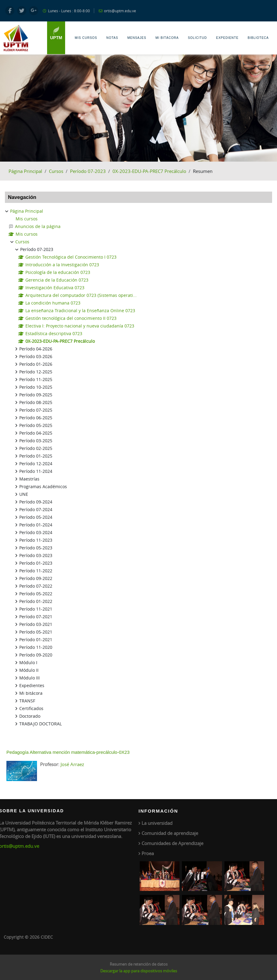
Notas (112, 38)
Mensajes (137, 38)
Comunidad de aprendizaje (170, 833)
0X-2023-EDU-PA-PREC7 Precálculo (149, 171)
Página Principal (25, 171)
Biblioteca (258, 38)
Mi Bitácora (167, 38)
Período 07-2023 (88, 171)
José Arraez (72, 764)
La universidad (157, 823)
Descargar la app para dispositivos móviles (139, 971)
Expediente (227, 38)
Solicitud (197, 38)
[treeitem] (138, 468)
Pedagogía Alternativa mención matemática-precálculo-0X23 (68, 752)
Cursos (56, 171)
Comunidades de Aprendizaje (172, 843)
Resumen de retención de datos (139, 964)
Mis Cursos (86, 38)
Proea (148, 853)
